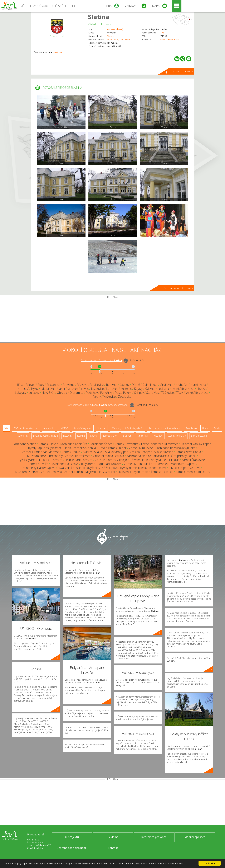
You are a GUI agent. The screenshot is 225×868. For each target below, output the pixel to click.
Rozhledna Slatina (24, 444)
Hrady (205, 428)
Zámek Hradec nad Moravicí (41, 452)
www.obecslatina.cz (170, 39)
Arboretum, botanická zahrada (165, 428)
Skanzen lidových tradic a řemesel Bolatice (145, 472)
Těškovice (168, 393)
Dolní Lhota (150, 385)
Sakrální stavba (199, 436)
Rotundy (67, 436)
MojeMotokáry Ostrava (100, 472)
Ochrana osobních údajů (72, 848)
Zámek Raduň (71, 452)
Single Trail (143, 436)
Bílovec (110, 36)
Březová (82, 385)
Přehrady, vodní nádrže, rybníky (127, 428)
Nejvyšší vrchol (110, 436)
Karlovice (112, 389)
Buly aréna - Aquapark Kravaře (101, 464)
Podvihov (92, 393)
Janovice (73, 389)
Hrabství (23, 389)
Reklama (113, 837)
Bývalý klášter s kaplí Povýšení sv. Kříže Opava (88, 468)
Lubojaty (21, 393)
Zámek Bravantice (127, 444)
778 (162, 33)
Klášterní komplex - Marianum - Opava (170, 464)
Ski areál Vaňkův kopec (196, 444)
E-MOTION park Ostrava (184, 468)
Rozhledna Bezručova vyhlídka (175, 448)
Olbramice (77, 393)
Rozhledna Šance (101, 444)
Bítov (41, 385)
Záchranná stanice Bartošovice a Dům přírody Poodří (161, 456)
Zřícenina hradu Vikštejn (111, 460)
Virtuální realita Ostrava (108, 456)
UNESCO (63, 428)
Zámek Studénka (85, 448)
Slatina (99, 17)
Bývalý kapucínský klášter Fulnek (49, 448)
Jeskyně (81, 436)
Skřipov (139, 393)
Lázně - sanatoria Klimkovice (160, 444)
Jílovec (85, 389)
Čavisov (124, 385)
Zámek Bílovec (48, 444)
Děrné (136, 385)
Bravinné (69, 385)
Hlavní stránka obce (183, 71)
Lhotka (201, 389)
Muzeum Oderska (27, 472)
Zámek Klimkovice (141, 448)
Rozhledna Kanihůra (74, 444)
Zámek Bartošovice (78, 456)
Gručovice (167, 385)
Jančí (62, 389)
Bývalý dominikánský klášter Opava (143, 468)
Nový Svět (58, 52)
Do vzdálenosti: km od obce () (97, 405)
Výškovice (109, 397)
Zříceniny (23, 436)
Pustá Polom (123, 393)
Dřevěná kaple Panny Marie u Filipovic (154, 460)
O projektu (72, 837)
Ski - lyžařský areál (83, 428)
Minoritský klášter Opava (39, 468)
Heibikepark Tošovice (79, 460)
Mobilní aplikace (195, 837)
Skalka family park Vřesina (123, 452)
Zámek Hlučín (74, 472)
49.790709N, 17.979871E (119, 39)
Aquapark (48, 428)
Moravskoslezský (115, 29)
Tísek (180, 393)
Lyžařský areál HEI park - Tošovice (40, 460)
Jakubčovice (48, 389)
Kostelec (126, 389)
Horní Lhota (198, 385)
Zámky (217, 428)
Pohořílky (106, 393)
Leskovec (163, 389)
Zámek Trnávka (52, 472)
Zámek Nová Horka (188, 452)
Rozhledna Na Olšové (65, 464)
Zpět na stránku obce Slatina (179, 288)
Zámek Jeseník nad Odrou (193, 472)
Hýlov (35, 389)
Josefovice (97, 389)
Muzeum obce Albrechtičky (45, 456)
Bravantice (53, 385)
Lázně (93, 436)
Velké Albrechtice (197, 393)
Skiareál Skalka (93, 452)
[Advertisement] (113, 320)
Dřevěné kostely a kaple (45, 436)
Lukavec (34, 393)
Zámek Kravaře (38, 464)
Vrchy (97, 397)
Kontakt (113, 848)
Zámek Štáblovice (193, 460)
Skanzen (102, 428)
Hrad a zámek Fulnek (112, 448)
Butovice (112, 385)
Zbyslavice (125, 397)
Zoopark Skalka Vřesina (158, 452)
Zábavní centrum (177, 436)
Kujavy (138, 389)
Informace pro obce (154, 837)
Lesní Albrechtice (183, 389)
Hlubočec (182, 385)
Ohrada (62, 393)
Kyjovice (150, 389)
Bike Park (127, 436)
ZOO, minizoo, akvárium (26, 428)
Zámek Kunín (133, 464)
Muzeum (158, 436)
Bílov (20, 385)
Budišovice (97, 385)
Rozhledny (191, 428)
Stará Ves (153, 393)
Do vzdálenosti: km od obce (101, 360)
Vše (6, 428)
